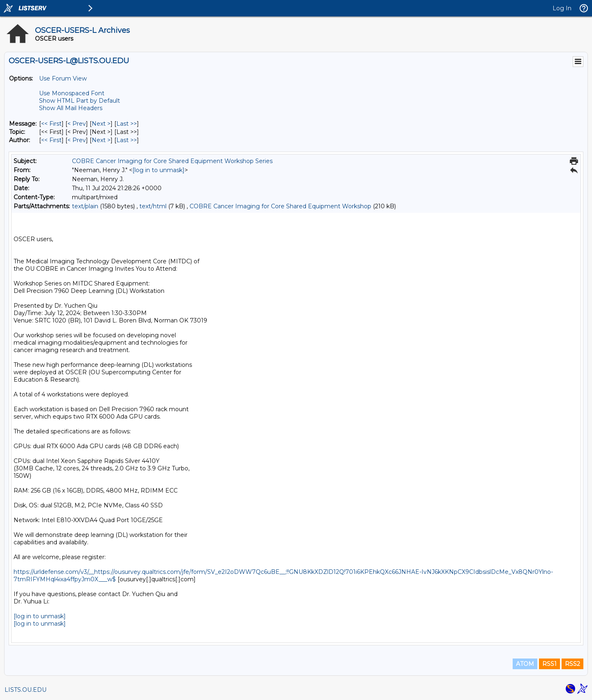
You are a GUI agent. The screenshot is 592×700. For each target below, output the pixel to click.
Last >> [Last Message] (127, 124)
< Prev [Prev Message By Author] (77, 140)
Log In (562, 8)
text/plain (85, 206)
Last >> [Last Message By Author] (127, 140)
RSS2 (572, 664)
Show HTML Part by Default (80, 101)
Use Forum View (63, 78)
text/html (153, 206)
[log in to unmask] (158, 170)
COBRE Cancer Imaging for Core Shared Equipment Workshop (280, 206)
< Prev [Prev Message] (77, 124)
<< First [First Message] (51, 124)
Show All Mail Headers (71, 108)
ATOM (525, 664)
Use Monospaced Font (72, 93)
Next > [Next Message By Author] (101, 140)
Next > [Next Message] (101, 124)
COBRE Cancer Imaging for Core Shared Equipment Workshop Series (172, 161)
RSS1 (549, 664)
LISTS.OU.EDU (25, 690)
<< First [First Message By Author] (51, 140)
